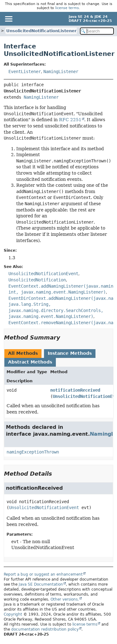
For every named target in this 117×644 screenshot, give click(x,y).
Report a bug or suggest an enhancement (43, 574)
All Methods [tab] (23, 353)
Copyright (13, 614)
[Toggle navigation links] (8, 19)
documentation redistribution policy (45, 629)
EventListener (25, 72)
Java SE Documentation (41, 584)
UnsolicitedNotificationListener (41, 31)
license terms (67, 8)
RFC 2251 (70, 120)
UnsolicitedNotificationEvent (44, 508)
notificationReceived (75, 390)
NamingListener (61, 72)
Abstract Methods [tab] (30, 362)
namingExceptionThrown (33, 452)
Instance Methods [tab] (70, 353)
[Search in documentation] (97, 31)
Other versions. (65, 599)
